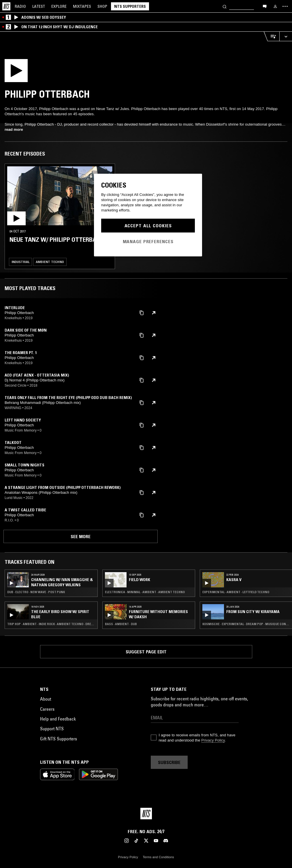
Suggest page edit (146, 652)
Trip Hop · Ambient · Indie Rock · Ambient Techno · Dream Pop (51, 624)
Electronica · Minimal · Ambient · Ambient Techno (145, 592)
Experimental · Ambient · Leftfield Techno (236, 592)
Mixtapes (82, 6)
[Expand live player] (286, 36)
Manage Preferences (148, 241)
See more (81, 536)
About (46, 699)
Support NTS (52, 729)
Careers (47, 709)
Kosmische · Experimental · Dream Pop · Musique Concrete (246, 624)
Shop (102, 6)
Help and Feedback (58, 719)
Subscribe (169, 762)
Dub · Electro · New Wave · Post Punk (36, 592)
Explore (59, 6)
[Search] (225, 6)
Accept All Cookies (148, 226)
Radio (20, 6)
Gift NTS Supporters (59, 739)
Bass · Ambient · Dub (121, 624)
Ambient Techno (50, 262)
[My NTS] (275, 6)
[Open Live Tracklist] (272, 36)
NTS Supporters (130, 6)
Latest (39, 6)
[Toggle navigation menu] (285, 6)
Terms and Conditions (158, 857)
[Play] (48, 72)
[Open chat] (265, 6)
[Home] (6, 6)
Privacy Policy (213, 740)
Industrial (20, 262)
